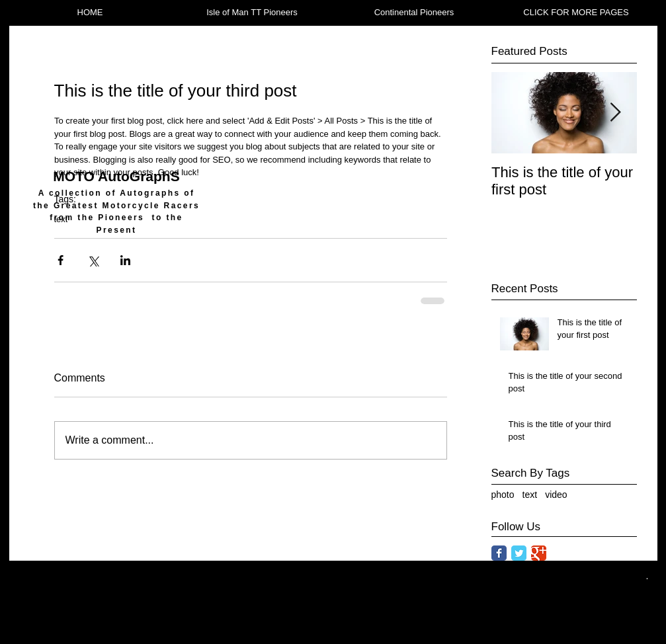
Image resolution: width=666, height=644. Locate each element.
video (556, 495)
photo (503, 495)
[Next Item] (616, 113)
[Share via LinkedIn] (125, 260)
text (530, 495)
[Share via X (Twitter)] (93, 260)
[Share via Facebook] (61, 260)
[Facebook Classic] (499, 553)
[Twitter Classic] (519, 553)
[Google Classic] (539, 553)
